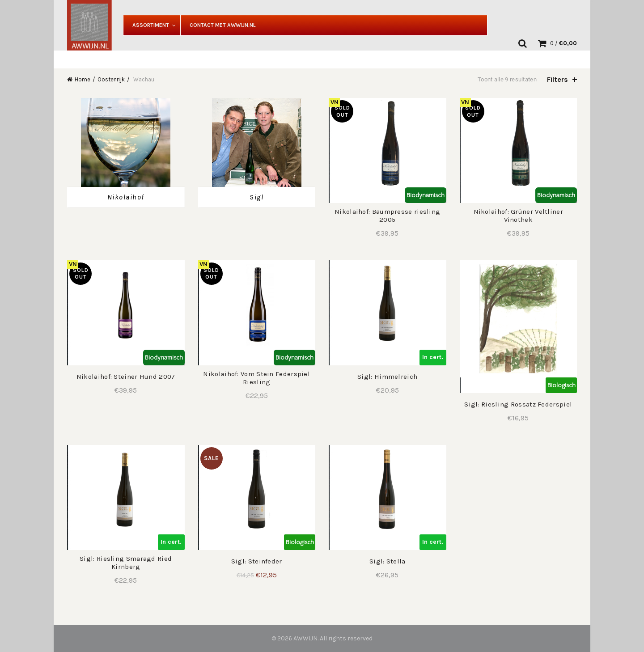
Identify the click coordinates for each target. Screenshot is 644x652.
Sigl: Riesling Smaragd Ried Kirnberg (126, 563)
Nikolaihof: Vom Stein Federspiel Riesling (256, 378)
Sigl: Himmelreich (387, 377)
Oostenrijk (111, 79)
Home (83, 79)
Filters (557, 79)
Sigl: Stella (388, 561)
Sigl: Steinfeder (257, 561)
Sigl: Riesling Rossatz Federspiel (518, 404)
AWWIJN (305, 638)
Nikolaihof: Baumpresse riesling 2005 (387, 216)
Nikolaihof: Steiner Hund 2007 (126, 377)
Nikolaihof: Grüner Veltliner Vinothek (518, 216)
